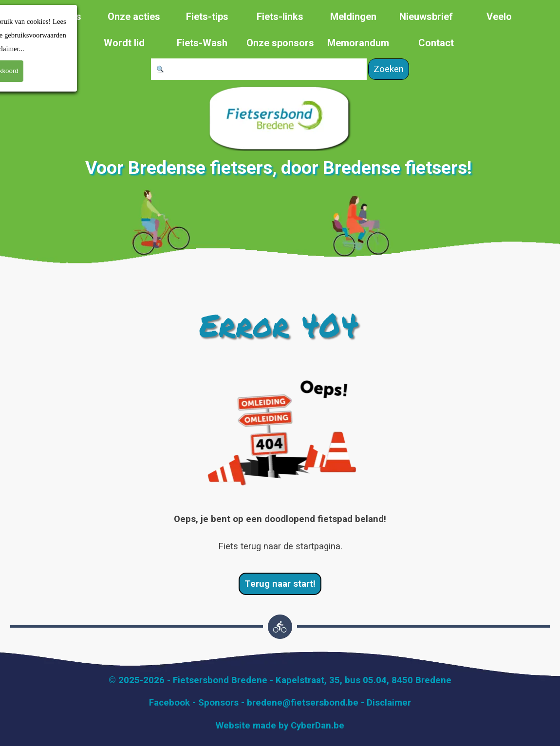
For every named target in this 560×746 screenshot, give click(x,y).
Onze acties (134, 17)
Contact (436, 43)
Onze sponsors (280, 43)
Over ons (61, 17)
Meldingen (353, 17)
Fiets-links (280, 17)
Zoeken (389, 69)
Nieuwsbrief (426, 17)
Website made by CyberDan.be (280, 726)
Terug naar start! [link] (280, 584)
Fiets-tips (207, 17)
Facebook (169, 703)
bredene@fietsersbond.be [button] (303, 703)
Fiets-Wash (202, 43)
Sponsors (218, 703)
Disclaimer (389, 703)
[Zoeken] (259, 69)
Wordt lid (124, 43)
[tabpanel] (280, 533)
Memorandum (358, 43)
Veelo (499, 17)
